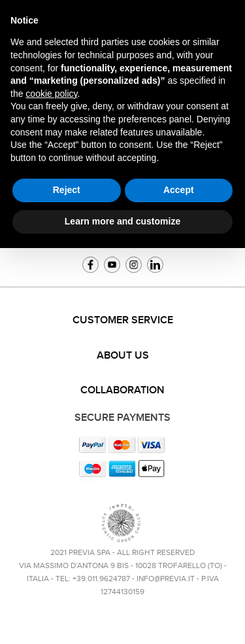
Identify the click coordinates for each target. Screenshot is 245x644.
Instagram (134, 265)
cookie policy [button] (51, 94)
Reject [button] (67, 190)
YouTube (112, 265)
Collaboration (122, 390)
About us (123, 356)
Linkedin (155, 265)
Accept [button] (179, 190)
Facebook (90, 265)
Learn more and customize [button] (122, 221)
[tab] (122, 321)
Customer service (123, 320)
